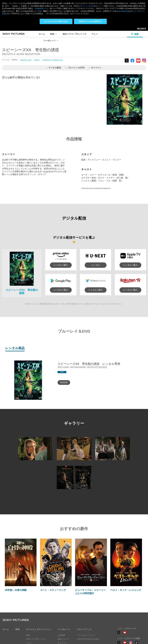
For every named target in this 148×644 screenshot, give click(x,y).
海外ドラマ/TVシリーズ (36, 613)
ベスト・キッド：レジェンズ (126, 564)
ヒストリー (62, 617)
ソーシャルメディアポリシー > (130, 632)
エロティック (26, 34)
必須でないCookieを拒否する (90, 21)
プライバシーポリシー (12, 640)
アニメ (29, 617)
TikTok (137, 617)
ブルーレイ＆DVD (75, 41)
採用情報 (62, 620)
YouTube (138, 36)
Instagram (144, 36)
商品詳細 (64, 356)
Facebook (132, 36)
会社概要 (62, 609)
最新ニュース (63, 613)
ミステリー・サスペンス (53, 34)
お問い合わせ (63, 624)
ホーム (6, 603)
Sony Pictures (122, 11)
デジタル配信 (54, 41)
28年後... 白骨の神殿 (16, 564)
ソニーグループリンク (86, 609)
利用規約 (29, 640)
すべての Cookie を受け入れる (56, 21)
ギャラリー (95, 41)
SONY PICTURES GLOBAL (88, 613)
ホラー (37, 34)
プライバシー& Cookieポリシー (91, 6)
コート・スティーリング (53, 564)
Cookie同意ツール (44, 640)
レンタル (96, 239)
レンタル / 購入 (61, 239)
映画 (18, 603)
